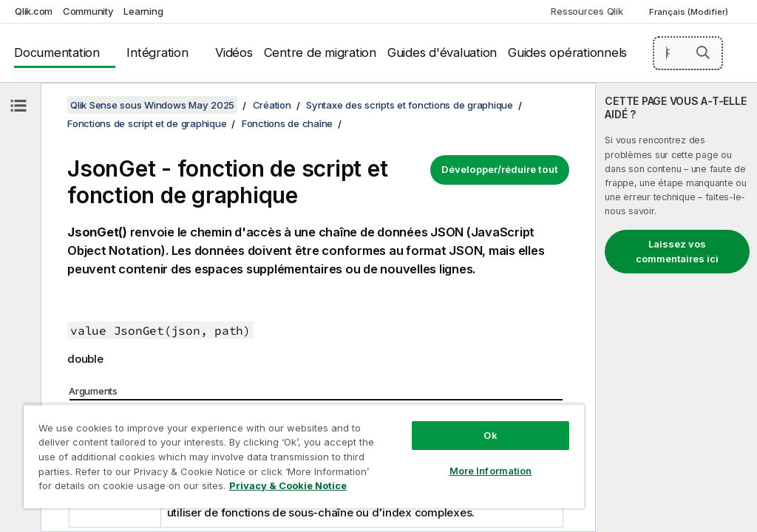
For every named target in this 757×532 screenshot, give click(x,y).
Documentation (57, 52)
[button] (703, 52)
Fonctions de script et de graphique (147, 123)
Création (272, 105)
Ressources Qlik (587, 11)
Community (88, 11)
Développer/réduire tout (500, 169)
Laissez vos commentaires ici (677, 251)
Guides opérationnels (567, 52)
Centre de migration (320, 52)
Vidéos (234, 52)
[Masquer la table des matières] (18, 106)
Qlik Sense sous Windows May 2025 (152, 105)
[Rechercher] (688, 53)
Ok (490, 435)
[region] (304, 456)
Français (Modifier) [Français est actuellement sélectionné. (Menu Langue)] (690, 12)
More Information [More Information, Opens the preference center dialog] (491, 471)
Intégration (157, 52)
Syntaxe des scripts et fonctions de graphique (410, 105)
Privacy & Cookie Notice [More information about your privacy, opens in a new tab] (288, 485)
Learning (143, 11)
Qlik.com (34, 11)
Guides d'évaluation (442, 52)
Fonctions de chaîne (287, 123)
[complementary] (676, 307)
